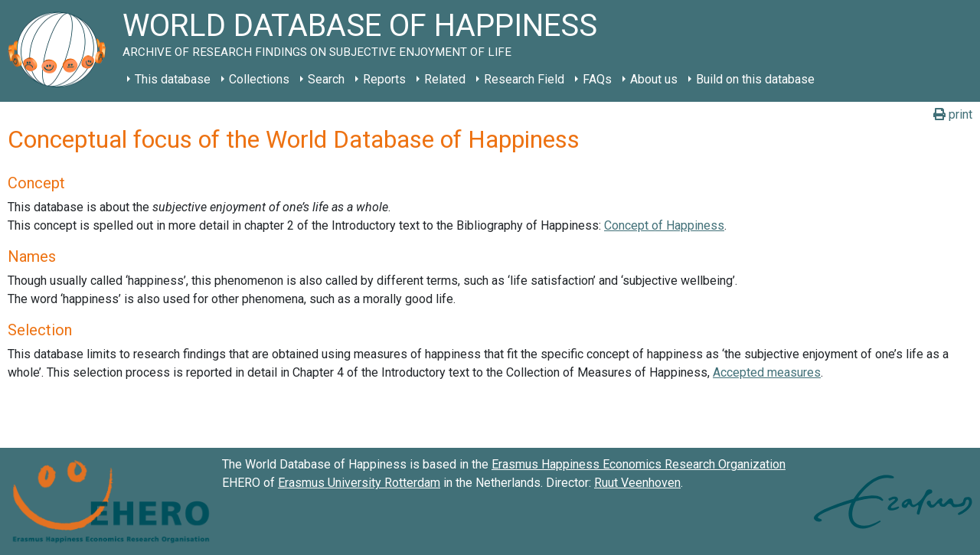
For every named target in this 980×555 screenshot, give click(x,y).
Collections (259, 79)
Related (445, 79)
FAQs (597, 79)
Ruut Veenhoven (637, 483)
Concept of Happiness (664, 225)
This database (173, 79)
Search (326, 79)
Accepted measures (767, 372)
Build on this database (755, 79)
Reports (384, 79)
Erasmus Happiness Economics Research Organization (639, 464)
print (953, 114)
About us (654, 79)
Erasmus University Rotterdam (359, 483)
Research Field (524, 79)
